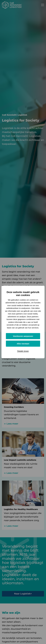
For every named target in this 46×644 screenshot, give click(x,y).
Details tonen (23, 351)
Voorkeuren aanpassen (23, 336)
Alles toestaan (23, 344)
